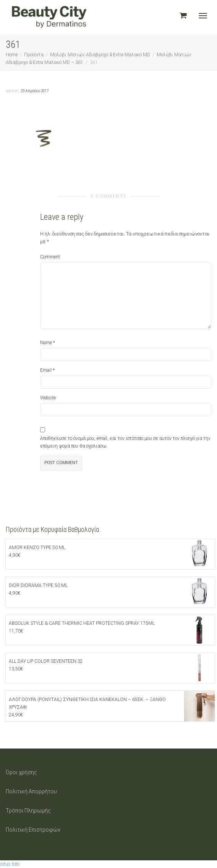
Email (46, 370)
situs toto (10, 864)
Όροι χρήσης (21, 772)
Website (48, 398)
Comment (50, 257)
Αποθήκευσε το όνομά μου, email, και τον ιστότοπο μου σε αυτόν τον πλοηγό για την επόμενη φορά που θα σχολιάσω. (125, 442)
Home (12, 55)
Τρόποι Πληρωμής (28, 811)
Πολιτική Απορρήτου (31, 791)
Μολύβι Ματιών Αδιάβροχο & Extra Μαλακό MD (100, 55)
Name (46, 343)
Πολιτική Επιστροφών (33, 830)
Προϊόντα (34, 55)
